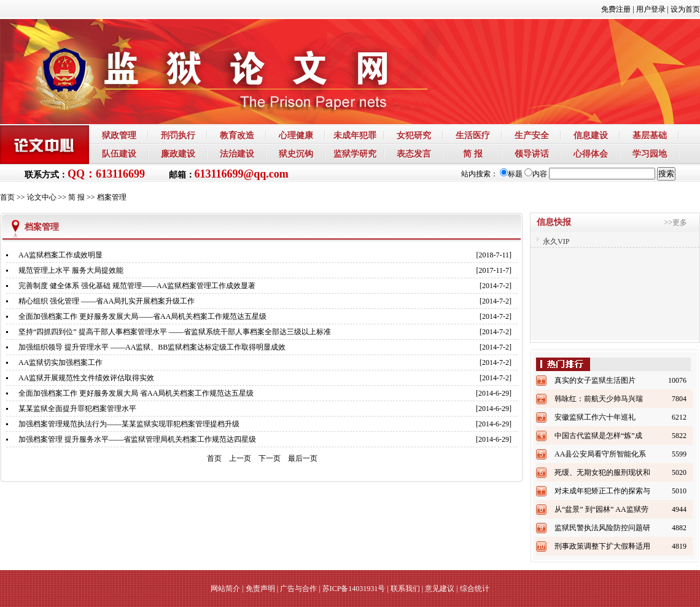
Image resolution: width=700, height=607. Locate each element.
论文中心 (42, 197)
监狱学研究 (355, 154)
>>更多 (675, 222)
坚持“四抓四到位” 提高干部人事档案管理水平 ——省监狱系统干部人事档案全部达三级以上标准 (175, 332)
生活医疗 (473, 135)
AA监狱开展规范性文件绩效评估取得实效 (86, 378)
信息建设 (591, 135)
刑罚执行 (178, 135)
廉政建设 (178, 154)
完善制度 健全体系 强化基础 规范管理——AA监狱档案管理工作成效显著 (137, 286)
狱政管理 (119, 135)
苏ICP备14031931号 (354, 589)
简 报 (473, 154)
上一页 (240, 458)
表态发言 (414, 154)
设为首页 (685, 9)
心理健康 (296, 135)
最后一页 (303, 458)
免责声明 (260, 589)
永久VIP (556, 241)
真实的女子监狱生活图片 (595, 380)
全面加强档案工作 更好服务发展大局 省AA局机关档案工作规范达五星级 (136, 393)
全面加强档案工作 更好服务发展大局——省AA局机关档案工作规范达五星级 (142, 316)
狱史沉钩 (296, 154)
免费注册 (616, 9)
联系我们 (405, 589)
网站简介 (225, 589)
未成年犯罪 (355, 135)
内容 (536, 174)
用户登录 (651, 9)
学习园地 (650, 154)
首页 (7, 197)
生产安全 (532, 135)
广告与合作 (298, 589)
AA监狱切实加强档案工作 (60, 362)
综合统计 (475, 589)
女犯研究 (414, 135)
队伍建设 (119, 154)
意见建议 (440, 589)
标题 (511, 174)
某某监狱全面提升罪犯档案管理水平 (77, 409)
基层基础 (650, 135)
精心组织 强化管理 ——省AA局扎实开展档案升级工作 (107, 301)
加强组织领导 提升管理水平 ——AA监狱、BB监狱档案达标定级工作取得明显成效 (152, 347)
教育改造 (237, 135)
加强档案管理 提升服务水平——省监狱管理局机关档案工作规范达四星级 (137, 439)
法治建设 (237, 154)
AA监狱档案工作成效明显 (60, 255)
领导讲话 (532, 154)
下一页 (270, 458)
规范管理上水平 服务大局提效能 (71, 270)
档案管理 (112, 197)
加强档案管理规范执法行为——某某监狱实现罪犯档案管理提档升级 (129, 424)
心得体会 (591, 154)
